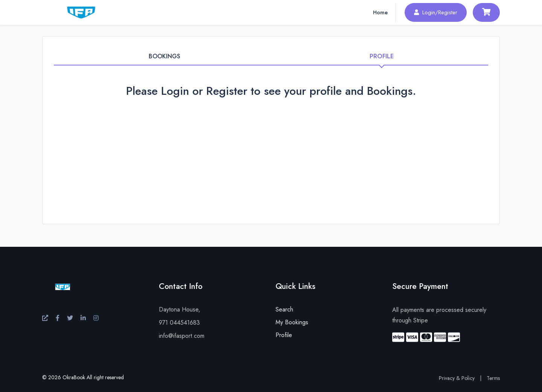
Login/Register (436, 12)
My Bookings (292, 322)
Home (380, 12)
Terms (493, 378)
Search (284, 309)
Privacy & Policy (457, 378)
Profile (284, 335)
